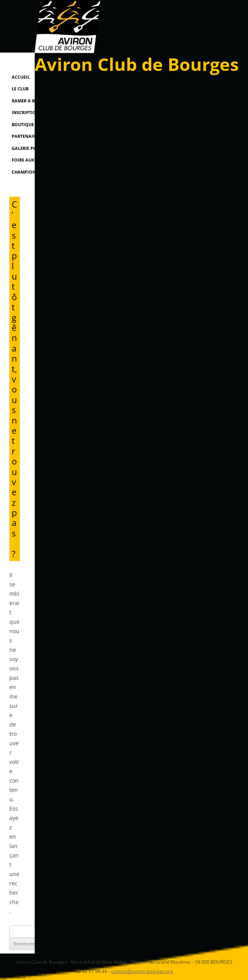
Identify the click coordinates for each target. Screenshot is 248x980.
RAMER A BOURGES (32, 101)
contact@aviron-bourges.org (142, 971)
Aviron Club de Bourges (137, 64)
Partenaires (26, 136)
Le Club (20, 89)
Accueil (21, 77)
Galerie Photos (30, 148)
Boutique (23, 124)
